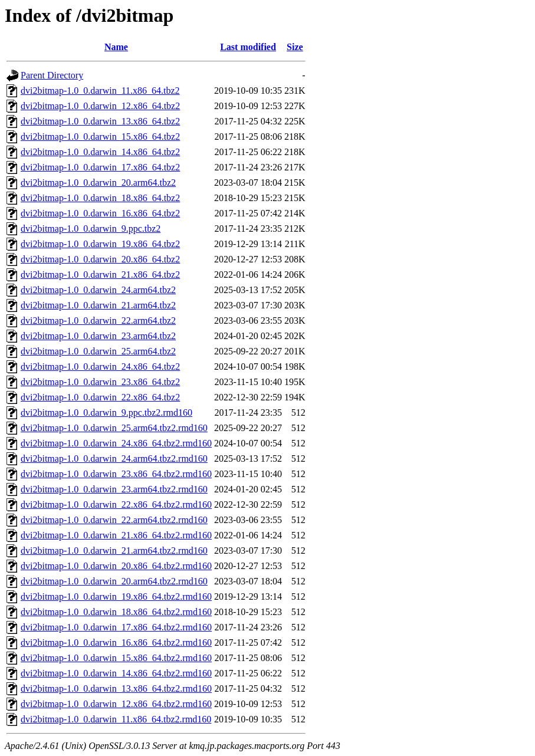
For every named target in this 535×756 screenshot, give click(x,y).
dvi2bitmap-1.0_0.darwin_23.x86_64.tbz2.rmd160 (116, 474)
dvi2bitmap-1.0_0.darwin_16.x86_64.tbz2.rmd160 (116, 642)
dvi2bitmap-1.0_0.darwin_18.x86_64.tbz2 (100, 198)
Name (116, 47)
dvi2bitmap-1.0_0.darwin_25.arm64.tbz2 (98, 351)
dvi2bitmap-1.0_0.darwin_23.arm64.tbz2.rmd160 (114, 489)
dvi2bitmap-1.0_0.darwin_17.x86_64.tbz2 (100, 167)
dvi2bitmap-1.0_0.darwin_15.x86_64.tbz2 (100, 137)
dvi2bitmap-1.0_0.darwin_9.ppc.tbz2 (91, 229)
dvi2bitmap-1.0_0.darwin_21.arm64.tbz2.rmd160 (114, 550)
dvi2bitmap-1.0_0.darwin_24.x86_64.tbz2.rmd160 (116, 443)
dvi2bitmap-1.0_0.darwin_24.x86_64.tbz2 (100, 367)
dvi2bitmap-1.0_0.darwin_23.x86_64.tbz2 (100, 382)
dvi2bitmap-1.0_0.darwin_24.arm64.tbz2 (98, 290)
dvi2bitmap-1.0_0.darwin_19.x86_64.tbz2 (100, 244)
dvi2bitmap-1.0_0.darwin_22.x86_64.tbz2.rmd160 (116, 504)
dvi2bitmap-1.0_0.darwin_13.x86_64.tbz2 (100, 121)
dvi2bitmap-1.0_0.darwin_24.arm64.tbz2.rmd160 (114, 458)
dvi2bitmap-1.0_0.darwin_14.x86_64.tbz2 (100, 152)
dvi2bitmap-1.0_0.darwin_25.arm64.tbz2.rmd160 (114, 428)
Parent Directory (52, 75)
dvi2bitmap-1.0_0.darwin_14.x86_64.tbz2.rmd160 (116, 673)
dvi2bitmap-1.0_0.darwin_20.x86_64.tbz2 (100, 259)
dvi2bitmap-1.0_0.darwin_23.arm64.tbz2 (98, 336)
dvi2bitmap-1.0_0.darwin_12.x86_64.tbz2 (100, 106)
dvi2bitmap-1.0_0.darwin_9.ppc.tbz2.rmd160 (106, 412)
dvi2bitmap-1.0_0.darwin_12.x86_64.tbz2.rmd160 (116, 704)
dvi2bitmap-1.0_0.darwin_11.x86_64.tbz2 (100, 91)
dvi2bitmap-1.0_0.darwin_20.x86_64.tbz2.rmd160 (116, 566)
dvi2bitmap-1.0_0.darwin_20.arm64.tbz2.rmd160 (114, 581)
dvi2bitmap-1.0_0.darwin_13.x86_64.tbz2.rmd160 (116, 688)
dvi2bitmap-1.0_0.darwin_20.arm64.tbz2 (98, 183)
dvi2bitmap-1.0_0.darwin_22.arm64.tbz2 (98, 321)
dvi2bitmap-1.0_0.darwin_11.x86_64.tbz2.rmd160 (116, 719)
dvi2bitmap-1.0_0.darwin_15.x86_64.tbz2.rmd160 (116, 658)
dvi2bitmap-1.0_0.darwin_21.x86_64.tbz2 (100, 275)
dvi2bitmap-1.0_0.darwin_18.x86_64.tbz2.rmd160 (116, 612)
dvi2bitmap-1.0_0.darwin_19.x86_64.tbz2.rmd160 (116, 596)
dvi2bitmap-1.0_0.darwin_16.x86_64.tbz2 (100, 213)
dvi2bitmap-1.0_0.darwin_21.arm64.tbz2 (98, 305)
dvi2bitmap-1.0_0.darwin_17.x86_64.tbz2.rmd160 (116, 627)
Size (295, 47)
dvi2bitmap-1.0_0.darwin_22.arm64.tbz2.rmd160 (114, 520)
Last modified (248, 47)
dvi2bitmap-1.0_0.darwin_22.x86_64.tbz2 (100, 397)
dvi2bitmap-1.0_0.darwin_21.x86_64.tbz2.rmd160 (116, 535)
